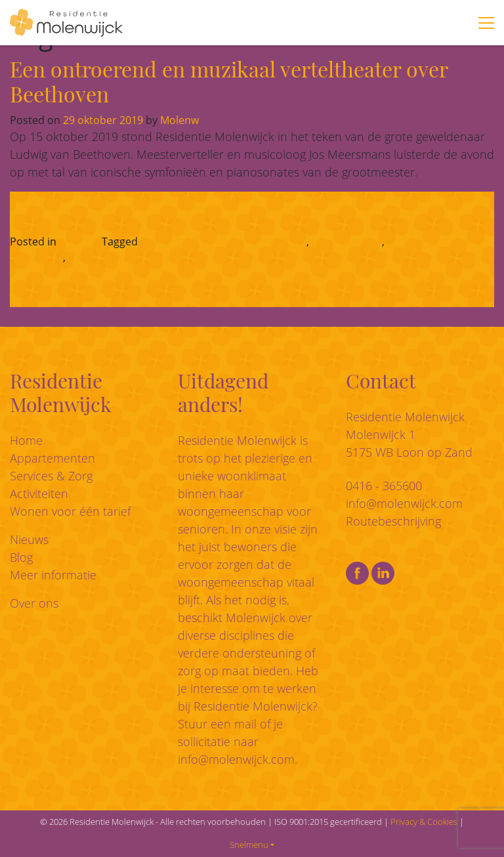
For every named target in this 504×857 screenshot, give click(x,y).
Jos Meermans (347, 241)
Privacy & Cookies (424, 822)
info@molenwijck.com (236, 759)
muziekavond (101, 257)
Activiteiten (39, 493)
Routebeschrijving (393, 521)
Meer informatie (53, 575)
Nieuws (77, 241)
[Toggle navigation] (486, 23)
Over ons (34, 603)
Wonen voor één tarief (70, 511)
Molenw (178, 120)
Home (26, 440)
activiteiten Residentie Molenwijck (223, 241)
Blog (21, 557)
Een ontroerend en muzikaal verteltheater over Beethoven (229, 81)
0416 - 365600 (384, 486)
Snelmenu (249, 845)
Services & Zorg (51, 476)
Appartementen (52, 458)
